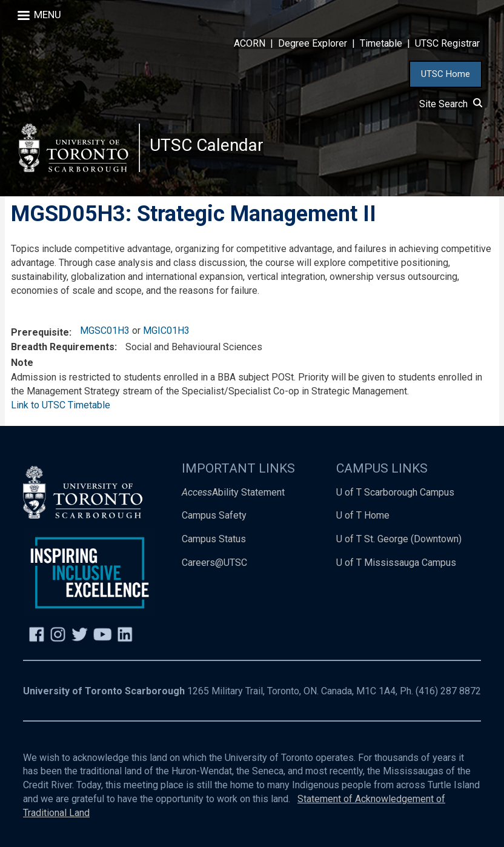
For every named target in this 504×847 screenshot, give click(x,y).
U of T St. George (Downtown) (399, 540)
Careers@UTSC (214, 563)
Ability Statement (233, 492)
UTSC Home (446, 74)
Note (22, 363)
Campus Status (214, 540)
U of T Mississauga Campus (396, 563)
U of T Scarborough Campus (395, 492)
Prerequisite (40, 332)
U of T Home (363, 516)
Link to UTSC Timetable (61, 405)
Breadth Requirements (63, 347)
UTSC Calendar (207, 145)
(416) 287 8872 (448, 691)
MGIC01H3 (166, 330)
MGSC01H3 (105, 330)
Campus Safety (214, 516)
